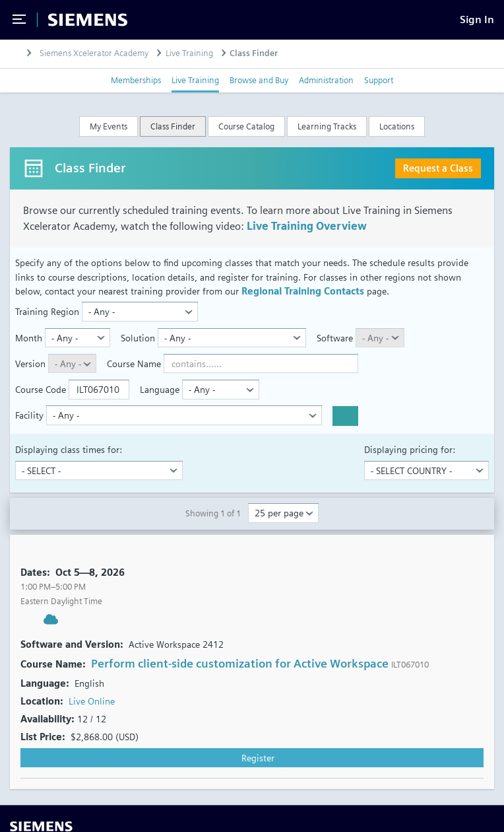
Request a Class (438, 168)
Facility (29, 415)
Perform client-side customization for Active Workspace (240, 663)
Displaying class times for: (69, 449)
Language (160, 389)
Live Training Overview (307, 226)
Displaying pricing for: (410, 449)
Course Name (134, 364)
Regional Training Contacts (303, 291)
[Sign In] (477, 19)
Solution (138, 338)
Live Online (92, 701)
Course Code (41, 389)
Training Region (47, 311)
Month (29, 338)
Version (30, 364)
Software (335, 338)
